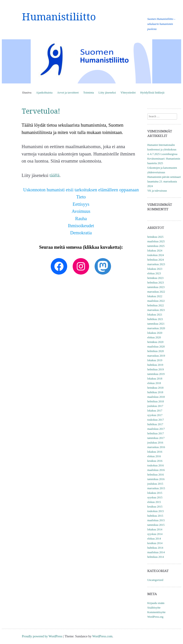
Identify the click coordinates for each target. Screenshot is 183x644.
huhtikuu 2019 (155, 365)
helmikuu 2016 (156, 475)
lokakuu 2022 (155, 296)
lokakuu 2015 (155, 493)
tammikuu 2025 (156, 246)
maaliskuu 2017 (156, 429)
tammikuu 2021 (156, 324)
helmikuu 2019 (156, 369)
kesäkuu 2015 (155, 507)
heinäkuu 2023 (155, 278)
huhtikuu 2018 (155, 392)
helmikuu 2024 (156, 260)
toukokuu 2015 (156, 511)
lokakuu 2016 (155, 452)
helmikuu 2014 (156, 557)
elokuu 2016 (154, 456)
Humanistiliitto (59, 17)
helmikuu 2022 (156, 305)
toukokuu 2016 (156, 465)
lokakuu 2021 (155, 315)
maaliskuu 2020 (156, 347)
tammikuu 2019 (156, 374)
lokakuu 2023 (155, 269)
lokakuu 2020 (155, 333)
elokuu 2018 (154, 383)
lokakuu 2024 (155, 251)
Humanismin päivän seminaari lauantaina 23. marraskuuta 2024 (164, 182)
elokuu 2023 (154, 273)
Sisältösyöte (154, 608)
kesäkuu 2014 (155, 543)
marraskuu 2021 (156, 310)
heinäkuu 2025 (155, 237)
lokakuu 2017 (155, 411)
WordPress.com (102, 636)
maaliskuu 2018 (156, 397)
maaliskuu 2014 (156, 552)
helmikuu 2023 (156, 283)
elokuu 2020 (154, 337)
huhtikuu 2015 (155, 516)
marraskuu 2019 (156, 356)
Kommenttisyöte (156, 612)
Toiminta (89, 92)
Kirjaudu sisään (156, 603)
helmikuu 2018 (156, 401)
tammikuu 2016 (156, 479)
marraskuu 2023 (156, 264)
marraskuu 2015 (156, 488)
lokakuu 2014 (155, 529)
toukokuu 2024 (156, 255)
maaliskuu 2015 (156, 520)
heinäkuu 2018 (155, 388)
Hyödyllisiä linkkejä (152, 92)
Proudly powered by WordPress (42, 636)
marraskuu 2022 (156, 292)
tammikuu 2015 (156, 525)
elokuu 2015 (154, 502)
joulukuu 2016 (155, 443)
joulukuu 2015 (155, 484)
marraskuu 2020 (156, 328)
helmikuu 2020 (156, 351)
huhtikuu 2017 (155, 424)
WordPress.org (155, 617)
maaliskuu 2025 (156, 241)
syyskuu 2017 (155, 415)
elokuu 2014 (154, 539)
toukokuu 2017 (156, 420)
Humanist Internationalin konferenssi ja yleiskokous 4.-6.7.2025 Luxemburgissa (162, 150)
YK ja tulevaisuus (157, 191)
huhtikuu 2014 (155, 548)
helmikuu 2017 (156, 433)
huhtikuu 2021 (155, 319)
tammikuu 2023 (156, 287)
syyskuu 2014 (155, 534)
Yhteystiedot (128, 92)
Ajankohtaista (44, 92)
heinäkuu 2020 (155, 342)
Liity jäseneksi (107, 92)
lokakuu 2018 (155, 379)
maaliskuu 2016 (156, 470)
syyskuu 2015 (155, 497)
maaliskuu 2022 (156, 301)
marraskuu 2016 (156, 447)
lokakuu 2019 (155, 360)
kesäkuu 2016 (155, 461)
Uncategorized (155, 580)
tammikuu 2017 (156, 438)
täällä (54, 175)
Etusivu (27, 92)
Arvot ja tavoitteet (68, 92)
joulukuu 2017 (155, 406)
